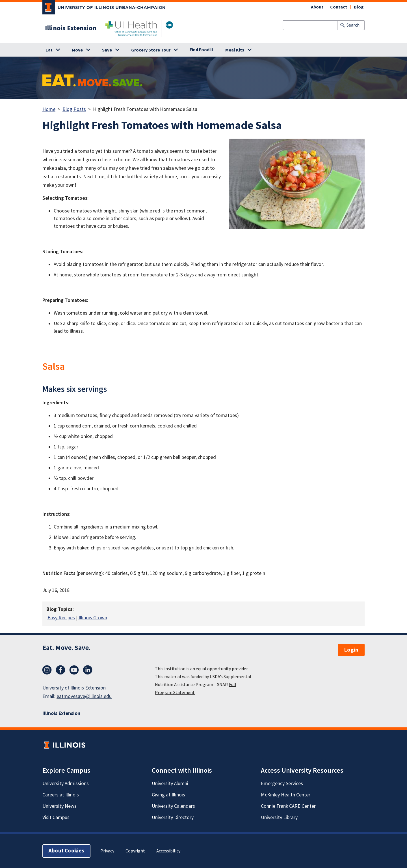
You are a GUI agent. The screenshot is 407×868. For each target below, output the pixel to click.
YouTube (74, 670)
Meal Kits (235, 50)
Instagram (47, 670)
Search (353, 25)
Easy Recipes (61, 618)
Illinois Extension (71, 28)
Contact (339, 7)
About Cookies (66, 851)
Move (77, 50)
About (317, 7)
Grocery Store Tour (151, 50)
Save (107, 50)
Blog (359, 7)
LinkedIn (88, 670)
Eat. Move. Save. (66, 648)
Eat (49, 50)
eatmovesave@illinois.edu (84, 696)
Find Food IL (202, 50)
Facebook (60, 670)
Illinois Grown (93, 618)
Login (351, 650)
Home (49, 109)
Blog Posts (74, 109)
